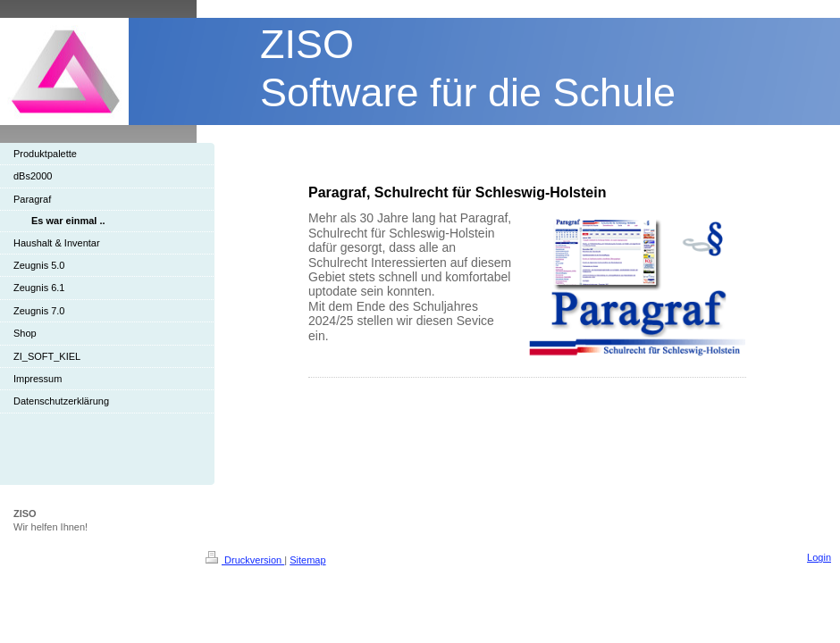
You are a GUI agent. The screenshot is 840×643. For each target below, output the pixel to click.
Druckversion (245, 560)
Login (819, 557)
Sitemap (307, 560)
